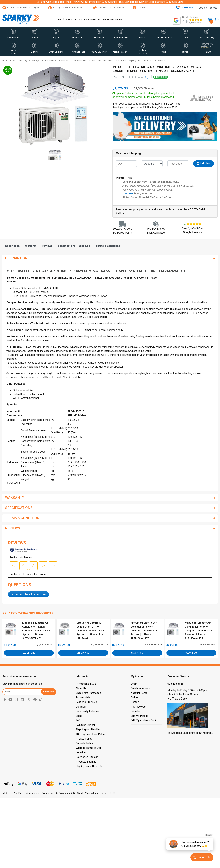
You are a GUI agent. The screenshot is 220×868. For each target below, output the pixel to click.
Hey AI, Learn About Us (89, 766)
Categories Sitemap (87, 757)
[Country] (152, 164)
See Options (29, 653)
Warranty (31, 246)
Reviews (47, 246)
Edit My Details (139, 716)
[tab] (12, 246)
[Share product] (123, 77)
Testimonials (83, 697)
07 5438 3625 (175, 684)
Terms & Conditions (108, 246)
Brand (79, 716)
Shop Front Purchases (88, 693)
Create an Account (141, 688)
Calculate (204, 163)
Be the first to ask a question (28, 594)
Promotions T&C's (86, 684)
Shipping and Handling (88, 730)
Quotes (135, 702)
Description (12, 246)
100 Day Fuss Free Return (91, 734)
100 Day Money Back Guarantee (65, 8)
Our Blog (81, 707)
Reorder (135, 711)
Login (134, 684)
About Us (139, 8)
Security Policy (84, 743)
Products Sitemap (86, 762)
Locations (81, 752)
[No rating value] (137, 77)
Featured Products (86, 702)
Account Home (139, 693)
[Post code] (178, 164)
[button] (13, 34)
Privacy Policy (84, 739)
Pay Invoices (138, 707)
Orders (135, 697)
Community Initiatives (88, 711)
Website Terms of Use (89, 748)
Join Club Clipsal (85, 725)
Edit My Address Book (144, 720)
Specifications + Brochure (74, 246)
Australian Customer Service (108, 8)
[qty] (126, 164)
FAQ (78, 720)
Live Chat (128, 194)
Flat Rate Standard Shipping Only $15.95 (23, 8)
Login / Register (209, 8)
